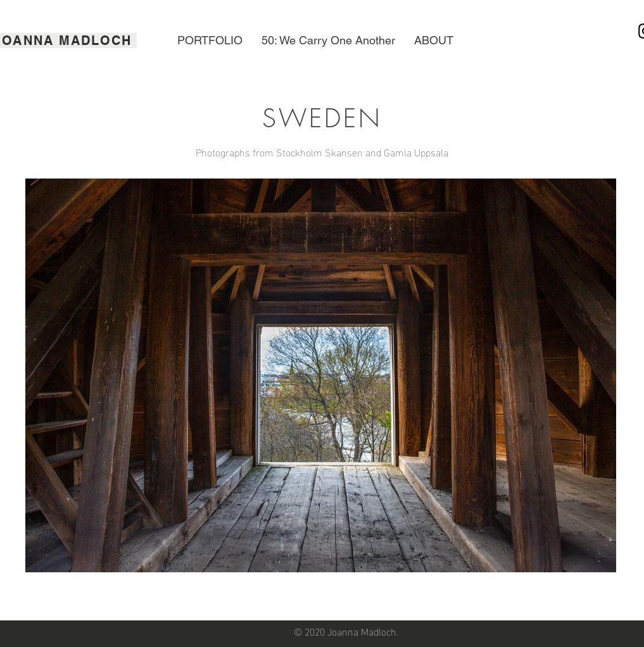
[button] (210, 41)
